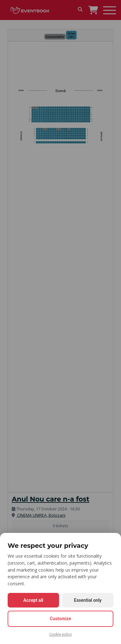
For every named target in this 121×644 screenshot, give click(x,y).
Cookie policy (60, 634)
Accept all (33, 600)
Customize (60, 619)
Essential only (88, 600)
